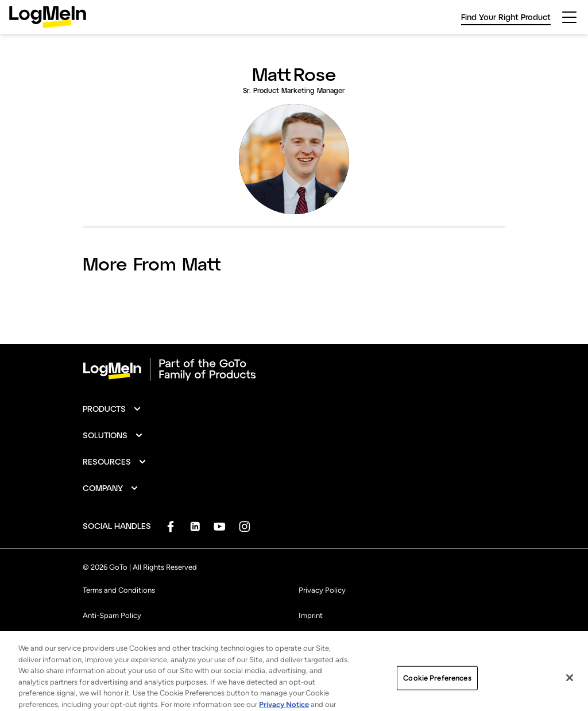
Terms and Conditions (119, 590)
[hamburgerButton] (569, 17)
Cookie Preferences (331, 641)
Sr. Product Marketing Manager (294, 90)
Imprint (311, 615)
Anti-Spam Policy (112, 615)
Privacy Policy (322, 590)
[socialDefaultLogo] (170, 526)
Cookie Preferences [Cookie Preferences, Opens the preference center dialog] (437, 690)
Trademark (100, 641)
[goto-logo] (294, 369)
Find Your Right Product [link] (506, 17)
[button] (112, 409)
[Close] (570, 690)
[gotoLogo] (48, 17)
